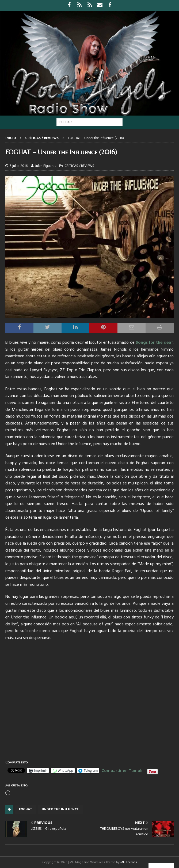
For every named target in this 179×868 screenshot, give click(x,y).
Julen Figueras (45, 166)
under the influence (60, 809)
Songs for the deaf (154, 343)
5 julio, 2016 (19, 166)
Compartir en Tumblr (122, 770)
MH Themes (129, 862)
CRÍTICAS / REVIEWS (79, 166)
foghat (26, 809)
